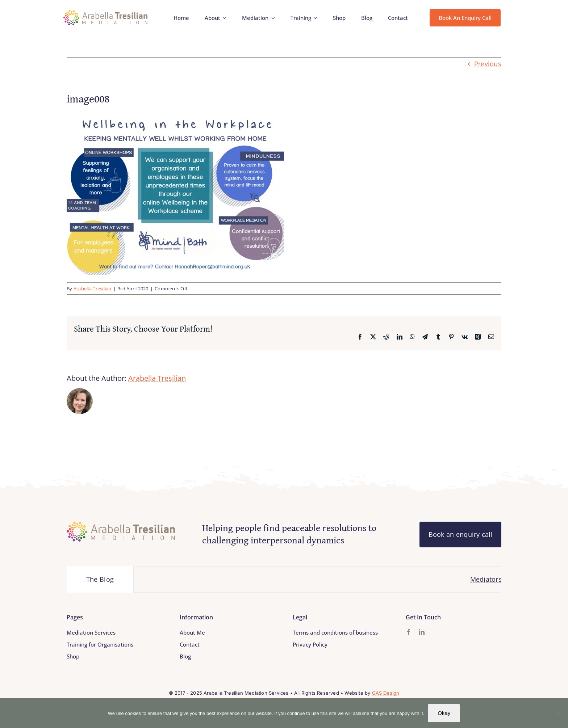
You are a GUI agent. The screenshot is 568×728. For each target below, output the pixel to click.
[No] (559, 713)
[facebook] (409, 632)
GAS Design (386, 693)
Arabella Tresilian (93, 289)
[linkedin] (422, 632)
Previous (488, 64)
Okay (444, 713)
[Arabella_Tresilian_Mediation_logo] (106, 13)
